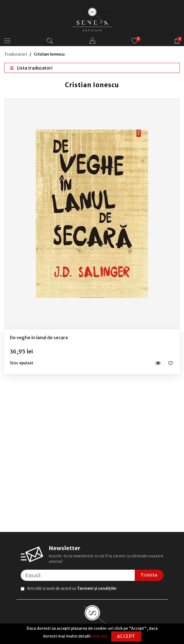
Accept (126, 636)
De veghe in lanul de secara (39, 338)
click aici (99, 636)
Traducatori (16, 54)
